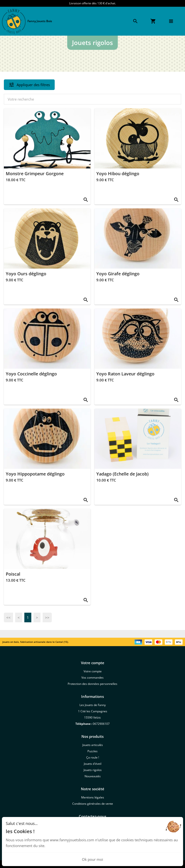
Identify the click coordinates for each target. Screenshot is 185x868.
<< (8, 617)
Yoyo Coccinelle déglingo (31, 374)
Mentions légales (93, 797)
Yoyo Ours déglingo (26, 274)
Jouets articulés (93, 745)
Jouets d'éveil (93, 764)
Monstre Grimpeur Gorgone (35, 174)
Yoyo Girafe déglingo (118, 274)
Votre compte (93, 671)
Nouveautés (93, 776)
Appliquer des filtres (29, 85)
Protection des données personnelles (92, 684)
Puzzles (92, 751)
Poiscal (13, 574)
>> (47, 617)
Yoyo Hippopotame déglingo (35, 474)
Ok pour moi (92, 859)
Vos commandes (92, 678)
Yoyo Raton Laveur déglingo (125, 374)
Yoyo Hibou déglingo (118, 174)
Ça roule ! (93, 757)
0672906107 (101, 724)
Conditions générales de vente (93, 804)
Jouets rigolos (93, 770)
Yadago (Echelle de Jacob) (122, 474)
